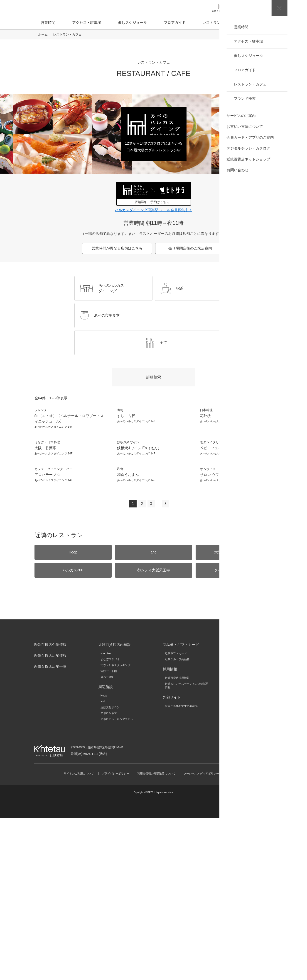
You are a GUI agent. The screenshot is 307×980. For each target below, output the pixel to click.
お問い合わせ (246, 913)
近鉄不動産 (236, 827)
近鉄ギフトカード (176, 816)
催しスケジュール (133, 23)
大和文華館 (236, 863)
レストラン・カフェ (219, 23)
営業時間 (48, 23)
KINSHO (234, 833)
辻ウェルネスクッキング (115, 827)
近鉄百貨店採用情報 (177, 840)
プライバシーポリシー (115, 936)
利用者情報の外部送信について (156, 936)
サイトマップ (235, 936)
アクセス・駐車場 (87, 23)
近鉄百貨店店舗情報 (50, 818)
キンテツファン (239, 851)
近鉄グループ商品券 (177, 822)
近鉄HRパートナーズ (242, 845)
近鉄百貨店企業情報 (50, 807)
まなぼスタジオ (110, 822)
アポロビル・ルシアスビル (117, 881)
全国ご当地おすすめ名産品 (181, 868)
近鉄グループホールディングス (248, 816)
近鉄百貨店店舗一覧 (50, 829)
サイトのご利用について (79, 936)
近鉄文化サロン (110, 870)
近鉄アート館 (109, 833)
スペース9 (107, 839)
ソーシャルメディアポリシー (201, 936)
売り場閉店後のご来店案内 (190, 248)
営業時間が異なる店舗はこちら (117, 248)
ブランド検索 (263, 23)
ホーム (43, 34)
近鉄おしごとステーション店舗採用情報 (187, 848)
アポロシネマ (109, 876)
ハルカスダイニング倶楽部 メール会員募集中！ (153, 210)
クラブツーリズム (240, 839)
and (103, 864)
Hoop (104, 858)
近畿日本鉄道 (237, 822)
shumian (106, 816)
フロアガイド (175, 23)
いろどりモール (239, 857)
